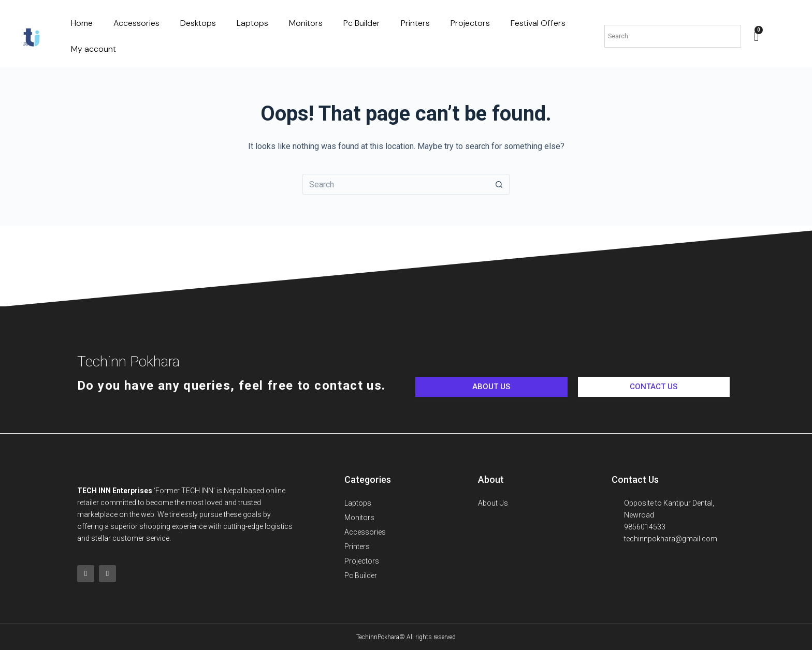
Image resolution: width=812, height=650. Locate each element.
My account (93, 49)
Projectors (470, 23)
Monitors (306, 23)
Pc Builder (362, 23)
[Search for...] (396, 184)
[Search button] (499, 184)
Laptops (252, 23)
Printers (415, 23)
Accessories (136, 23)
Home (82, 23)
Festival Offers (538, 23)
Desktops (198, 23)
